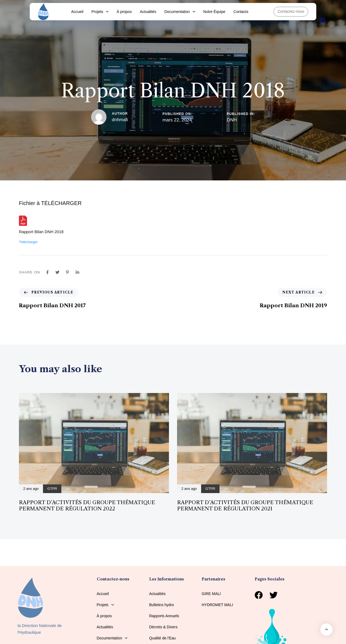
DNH (232, 120)
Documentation (180, 12)
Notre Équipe (214, 12)
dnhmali (120, 120)
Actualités (148, 12)
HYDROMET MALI (217, 605)
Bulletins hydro (162, 605)
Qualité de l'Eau (162, 638)
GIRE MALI (211, 594)
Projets (100, 12)
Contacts (241, 12)
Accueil (77, 12)
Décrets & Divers (163, 627)
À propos (124, 12)
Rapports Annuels (164, 616)
